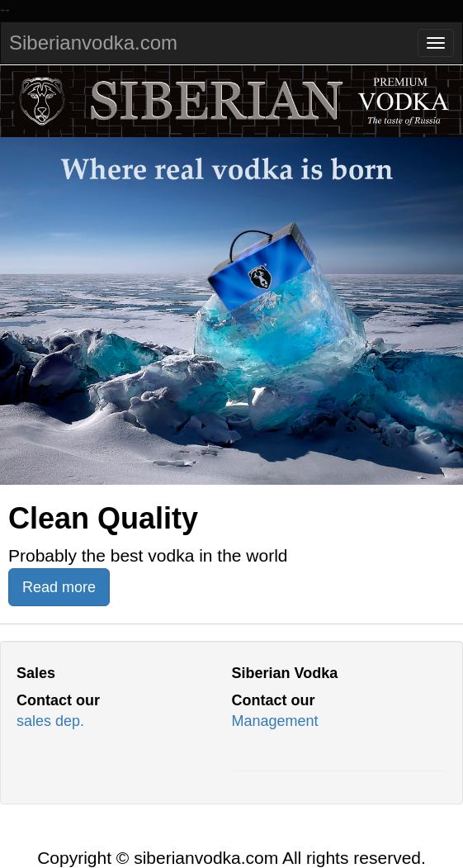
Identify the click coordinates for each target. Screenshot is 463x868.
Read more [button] (59, 587)
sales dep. (50, 721)
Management (275, 721)
